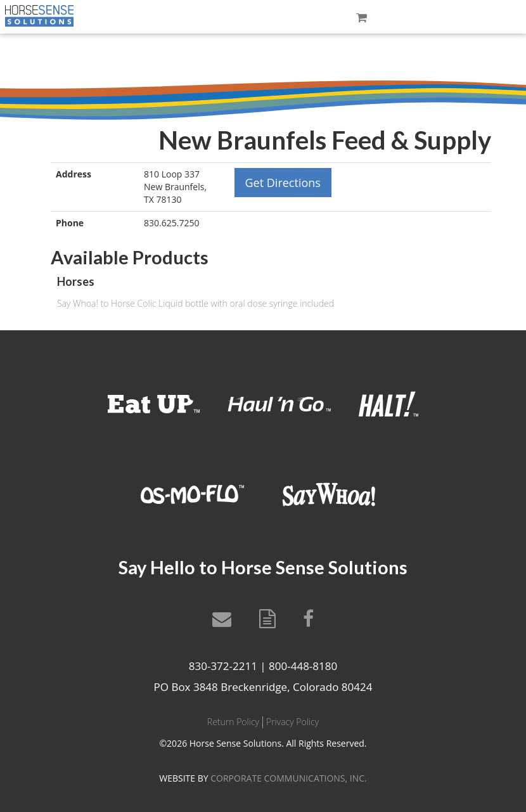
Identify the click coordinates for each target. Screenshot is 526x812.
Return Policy (233, 722)
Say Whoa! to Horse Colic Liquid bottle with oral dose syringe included (196, 303)
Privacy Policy (292, 722)
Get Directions (283, 183)
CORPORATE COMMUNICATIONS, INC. (288, 778)
